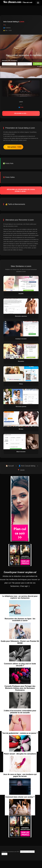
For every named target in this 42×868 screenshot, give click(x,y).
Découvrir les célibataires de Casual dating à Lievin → (21, 190)
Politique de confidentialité (27, 852)
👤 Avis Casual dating (27, 466)
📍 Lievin (21, 470)
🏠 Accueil (10, 466)
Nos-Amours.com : (18, 2)
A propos (4, 854)
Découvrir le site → (21, 113)
